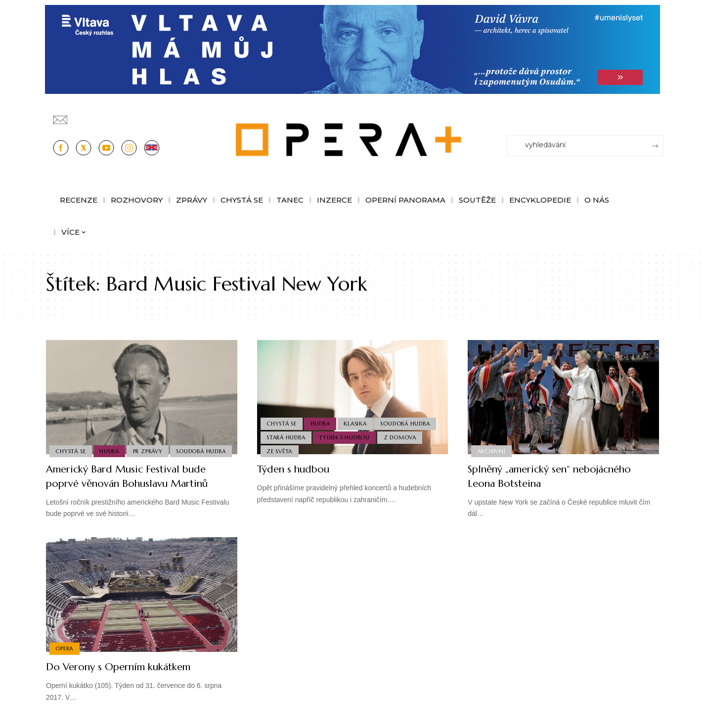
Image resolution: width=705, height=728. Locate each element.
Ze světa (280, 451)
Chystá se (71, 436)
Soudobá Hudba (81, 451)
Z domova (402, 436)
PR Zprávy (150, 436)
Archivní (492, 451)
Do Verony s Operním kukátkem (127, 666)
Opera (65, 648)
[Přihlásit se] (658, 115)
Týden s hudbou (346, 436)
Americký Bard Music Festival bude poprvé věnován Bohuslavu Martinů (135, 476)
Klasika (357, 422)
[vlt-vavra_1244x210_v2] (352, 49)
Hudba (111, 436)
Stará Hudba (286, 436)
